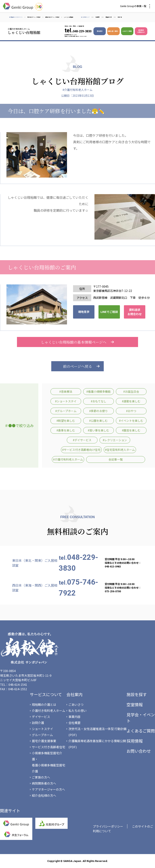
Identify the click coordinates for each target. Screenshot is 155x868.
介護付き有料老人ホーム (49, 711)
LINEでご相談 (127, 31)
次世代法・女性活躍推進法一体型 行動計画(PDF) (97, 732)
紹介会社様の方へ (44, 795)
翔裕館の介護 (109, 17)
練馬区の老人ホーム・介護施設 (52, 17)
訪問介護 (38, 723)
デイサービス (41, 717)
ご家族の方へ (41, 777)
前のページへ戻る (77, 366)
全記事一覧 (116, 459)
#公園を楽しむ (98, 421)
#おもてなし (99, 401)
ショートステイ (42, 729)
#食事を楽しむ (66, 430)
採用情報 (135, 741)
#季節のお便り (98, 411)
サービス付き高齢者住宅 (49, 747)
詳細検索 (97, 17)
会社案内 (74, 694)
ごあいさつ (76, 704)
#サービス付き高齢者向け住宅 (81, 450)
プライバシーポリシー (108, 826)
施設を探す (137, 694)
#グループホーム (66, 411)
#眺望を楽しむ (66, 421)
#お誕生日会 (131, 391)
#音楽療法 (66, 391)
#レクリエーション (115, 440)
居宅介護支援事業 (44, 741)
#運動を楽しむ (131, 401)
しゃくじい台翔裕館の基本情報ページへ (77, 342)
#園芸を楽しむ (131, 430)
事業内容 (74, 717)
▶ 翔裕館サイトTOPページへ (16, 17)
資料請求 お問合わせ (141, 31)
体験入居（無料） (113, 31)
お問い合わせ (139, 751)
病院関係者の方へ (44, 783)
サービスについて (46, 694)
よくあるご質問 (141, 731)
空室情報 (135, 704)
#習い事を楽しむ (98, 430)
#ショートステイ (66, 401)
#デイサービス (82, 440)
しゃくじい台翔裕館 (69, 17)
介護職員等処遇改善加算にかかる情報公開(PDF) (97, 744)
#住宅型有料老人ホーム (120, 450)
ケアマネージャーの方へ (48, 789)
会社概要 (74, 723)
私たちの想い (77, 711)
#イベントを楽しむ (131, 421)
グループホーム (42, 735)
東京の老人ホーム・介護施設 (34, 17)
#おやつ (131, 411)
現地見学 (100, 31)
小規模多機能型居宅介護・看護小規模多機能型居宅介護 (49, 762)
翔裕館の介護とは (44, 704)
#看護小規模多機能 (98, 391)
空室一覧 (120, 17)
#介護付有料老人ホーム (77, 90)
